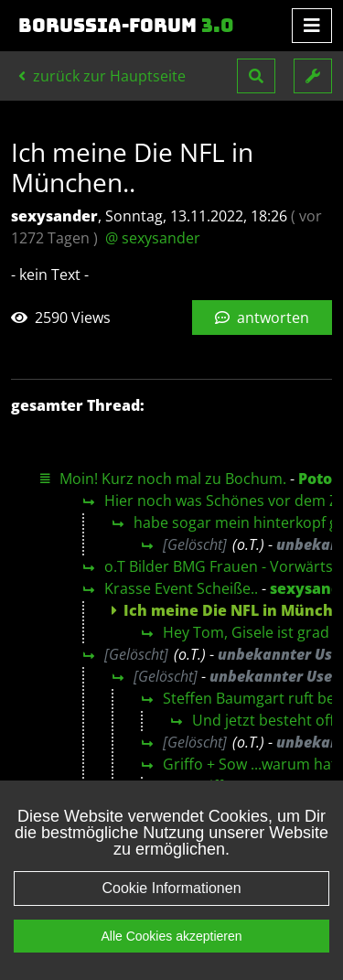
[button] (256, 76)
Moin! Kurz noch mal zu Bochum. (173, 479)
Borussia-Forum (126, 26)
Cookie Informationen (171, 889)
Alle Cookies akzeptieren (171, 937)
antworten (262, 318)
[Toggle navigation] (312, 26)
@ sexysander (153, 238)
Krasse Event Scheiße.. (181, 588)
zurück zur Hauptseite (102, 76)
